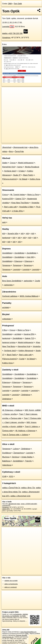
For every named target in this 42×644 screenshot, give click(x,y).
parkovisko (28, 281)
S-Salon (22, 171)
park (4, 222)
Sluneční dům (13, 234)
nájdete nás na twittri (11, 581)
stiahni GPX (6, 509)
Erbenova (18, 261)
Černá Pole (19, 152)
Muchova (6, 457)
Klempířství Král (9, 167)
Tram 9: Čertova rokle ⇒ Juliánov (15, 435)
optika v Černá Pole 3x (11, 488)
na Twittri (23, 616)
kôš (4, 234)
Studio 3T (17, 175)
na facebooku (17, 614)
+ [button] (5, 91)
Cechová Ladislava (10, 296)
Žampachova (19, 453)
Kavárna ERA (8, 199)
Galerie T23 (20, 199)
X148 (4, 476)
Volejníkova (7, 465)
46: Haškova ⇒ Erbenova (25, 431)
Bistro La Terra (33, 195)
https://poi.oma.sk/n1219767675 (12, 141)
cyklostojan (7, 319)
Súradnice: (7, 38)
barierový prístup (9, 342)
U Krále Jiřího (17, 211)
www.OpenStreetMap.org (28, 632)
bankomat (6, 238)
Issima (20, 167)
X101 (11, 476)
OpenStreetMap (18, 139)
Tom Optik (18, 4)
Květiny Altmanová (26, 351)
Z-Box (5, 330)
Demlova (15, 457)
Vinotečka (35, 203)
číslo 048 (30, 257)
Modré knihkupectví (26, 163)
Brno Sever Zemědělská (12, 281)
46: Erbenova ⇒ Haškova (12, 410)
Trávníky (28, 461)
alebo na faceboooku (11, 584)
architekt (6, 308)
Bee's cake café (10, 207)
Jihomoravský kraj (20, 147)
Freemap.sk (29, 139)
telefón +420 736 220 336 (12, 33)
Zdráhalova (26, 395)
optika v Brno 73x (28, 488)
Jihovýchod (7, 147)
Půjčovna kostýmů (9, 179)
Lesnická (8, 27)
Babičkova (6, 461)
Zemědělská (7, 253)
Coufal (37, 281)
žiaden (5, 163)
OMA (10, 4)
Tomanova (6, 265)
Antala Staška (27, 457)
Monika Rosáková (32, 167)
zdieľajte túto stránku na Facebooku (15, 615)
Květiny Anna (35, 179)
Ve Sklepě (23, 179)
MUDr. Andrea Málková (29, 296)
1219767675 (6, 505)
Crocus (13, 163)
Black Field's (28, 175)
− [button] (5, 95)
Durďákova (7, 453)
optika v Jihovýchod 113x (20, 496)
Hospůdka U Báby (26, 207)
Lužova (16, 449)
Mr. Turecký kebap (18, 195)
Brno (11, 152)
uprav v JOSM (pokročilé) (29, 504)
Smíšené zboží (10, 171)
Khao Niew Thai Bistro (20, 203)
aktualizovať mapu (14, 504)
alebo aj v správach (11, 587)
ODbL (27, 633)
